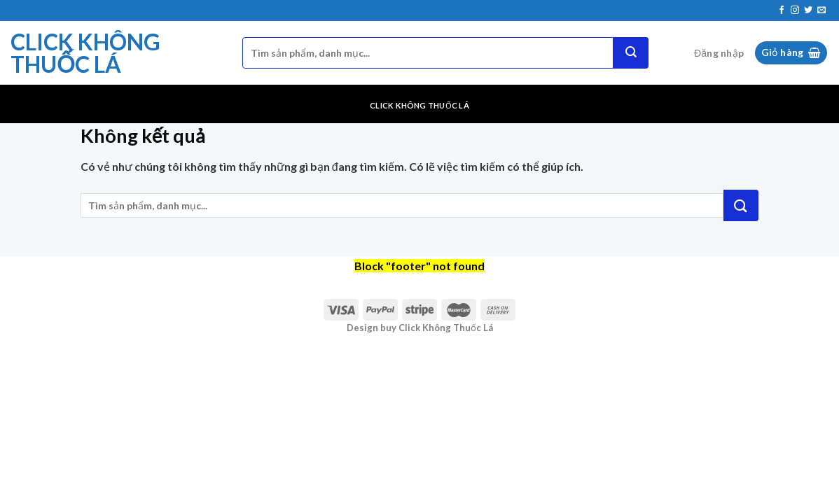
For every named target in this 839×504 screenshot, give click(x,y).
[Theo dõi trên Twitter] (808, 10)
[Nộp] (631, 53)
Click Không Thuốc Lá (85, 53)
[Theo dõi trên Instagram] (795, 10)
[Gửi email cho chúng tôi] (821, 10)
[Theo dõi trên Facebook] (782, 10)
